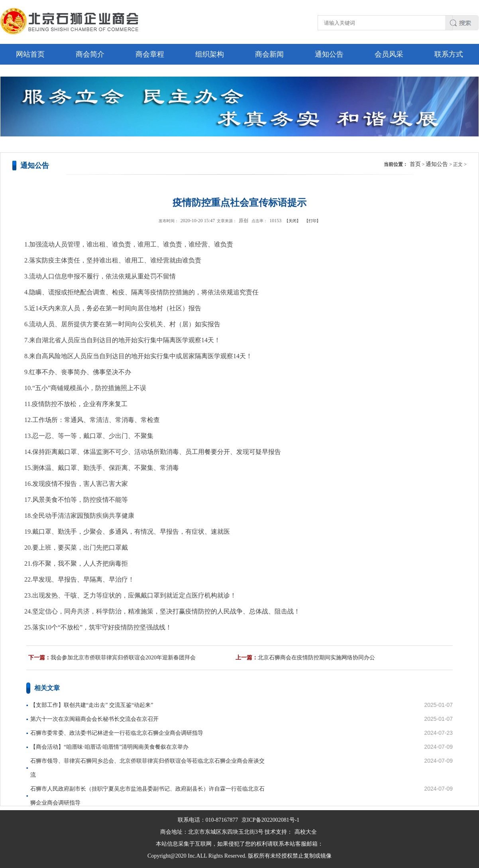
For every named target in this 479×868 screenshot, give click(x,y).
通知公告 (329, 54)
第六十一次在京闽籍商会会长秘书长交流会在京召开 (94, 719)
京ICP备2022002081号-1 (270, 820)
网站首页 (30, 54)
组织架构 (210, 54)
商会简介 (90, 54)
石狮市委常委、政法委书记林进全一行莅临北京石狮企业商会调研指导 (117, 733)
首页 (415, 164)
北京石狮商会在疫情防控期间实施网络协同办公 (316, 658)
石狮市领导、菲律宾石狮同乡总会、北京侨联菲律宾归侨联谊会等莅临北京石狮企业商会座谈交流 (147, 768)
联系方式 (449, 54)
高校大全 (306, 832)
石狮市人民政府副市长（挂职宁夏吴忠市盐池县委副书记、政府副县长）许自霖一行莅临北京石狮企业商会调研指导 (147, 796)
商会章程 (150, 54)
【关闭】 (293, 221)
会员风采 (389, 54)
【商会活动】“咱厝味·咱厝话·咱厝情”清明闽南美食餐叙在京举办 (109, 747)
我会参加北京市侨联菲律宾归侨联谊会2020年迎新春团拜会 (123, 658)
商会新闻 (269, 54)
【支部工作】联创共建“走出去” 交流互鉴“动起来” (92, 705)
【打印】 (312, 221)
